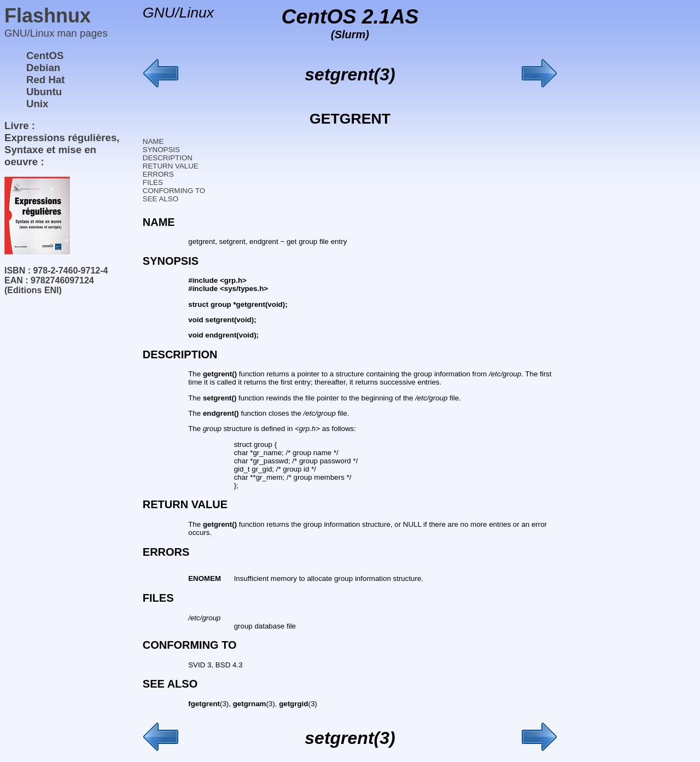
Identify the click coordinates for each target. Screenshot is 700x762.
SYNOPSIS (161, 150)
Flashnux (48, 16)
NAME (153, 141)
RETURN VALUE (171, 166)
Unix (37, 104)
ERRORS (158, 174)
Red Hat (46, 80)
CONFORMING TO (174, 191)
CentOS (45, 56)
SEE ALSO (161, 199)
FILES (153, 182)
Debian (43, 68)
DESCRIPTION (168, 158)
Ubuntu (44, 92)
